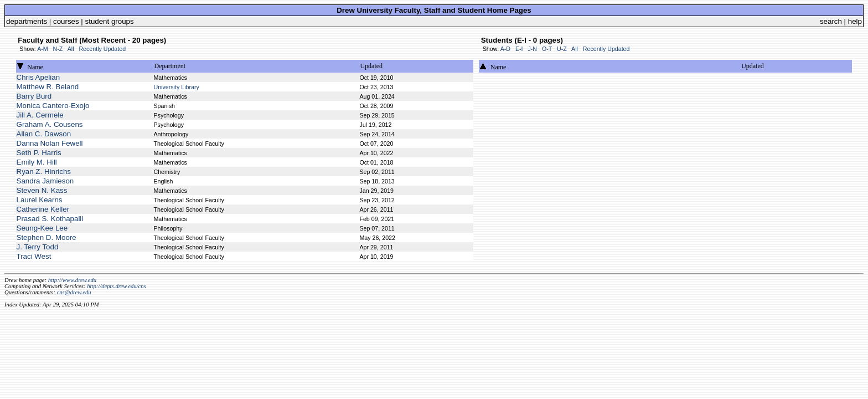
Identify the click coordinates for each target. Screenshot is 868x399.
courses (66, 21)
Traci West (34, 256)
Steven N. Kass (42, 190)
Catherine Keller (43, 209)
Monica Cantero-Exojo (53, 106)
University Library (176, 87)
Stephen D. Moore (46, 237)
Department (170, 66)
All (71, 49)
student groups (110, 21)
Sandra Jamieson (45, 181)
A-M (43, 49)
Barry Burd (34, 96)
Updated (371, 66)
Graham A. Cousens (50, 124)
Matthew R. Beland (48, 87)
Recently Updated (102, 49)
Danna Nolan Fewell (50, 143)
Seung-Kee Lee (42, 228)
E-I (519, 49)
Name (35, 67)
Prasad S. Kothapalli (50, 219)
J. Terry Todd (38, 247)
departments (27, 21)
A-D (505, 49)
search (831, 21)
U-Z (562, 49)
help (855, 21)
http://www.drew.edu (72, 280)
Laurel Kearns (40, 200)
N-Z (58, 49)
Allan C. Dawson (44, 134)
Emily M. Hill (37, 162)
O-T (547, 49)
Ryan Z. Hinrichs (44, 172)
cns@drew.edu (74, 292)
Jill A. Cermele (40, 115)
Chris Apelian (38, 77)
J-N (532, 49)
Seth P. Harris (39, 153)
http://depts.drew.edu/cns (117, 286)
